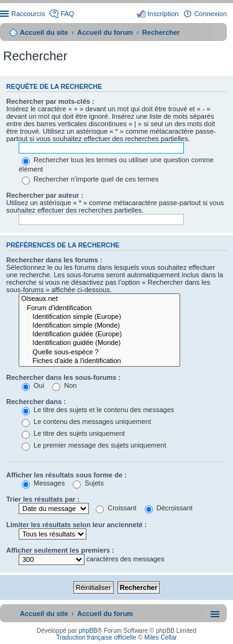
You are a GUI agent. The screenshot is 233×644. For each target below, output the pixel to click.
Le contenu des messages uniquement (86, 421)
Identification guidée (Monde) (99, 343)
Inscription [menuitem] (163, 14)
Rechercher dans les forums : (54, 260)
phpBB (88, 631)
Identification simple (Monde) (99, 326)
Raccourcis (28, 14)
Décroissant (169, 508)
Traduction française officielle (96, 637)
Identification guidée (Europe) (99, 334)
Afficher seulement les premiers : (60, 550)
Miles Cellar (160, 637)
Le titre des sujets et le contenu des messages (98, 410)
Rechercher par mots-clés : (50, 101)
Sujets (88, 483)
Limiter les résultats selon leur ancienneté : (76, 525)
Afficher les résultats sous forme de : (66, 475)
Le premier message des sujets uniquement (94, 445)
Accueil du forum (105, 32)
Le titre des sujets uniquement (73, 433)
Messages (43, 483)
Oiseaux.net (99, 299)
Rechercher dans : (36, 402)
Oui (33, 385)
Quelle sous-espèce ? (99, 352)
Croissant (116, 508)
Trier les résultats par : (43, 499)
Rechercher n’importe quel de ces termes (90, 179)
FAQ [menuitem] (67, 14)
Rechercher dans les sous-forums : (63, 377)
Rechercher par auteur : (45, 195)
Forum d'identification (99, 308)
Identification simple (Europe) (99, 317)
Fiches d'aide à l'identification (99, 361)
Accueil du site (44, 32)
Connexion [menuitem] (210, 14)
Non (64, 385)
